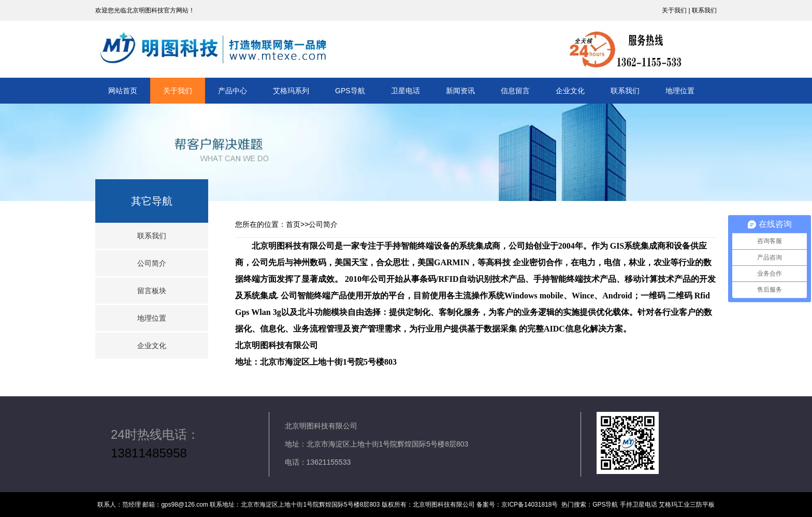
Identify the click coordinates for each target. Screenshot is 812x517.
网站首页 (123, 91)
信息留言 (515, 91)
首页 (293, 224)
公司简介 (152, 263)
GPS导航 (350, 91)
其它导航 (152, 201)
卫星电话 (405, 91)
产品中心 (233, 91)
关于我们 (178, 91)
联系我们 (625, 91)
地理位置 (680, 91)
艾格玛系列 (291, 91)
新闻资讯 (460, 91)
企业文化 (570, 91)
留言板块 (152, 291)
